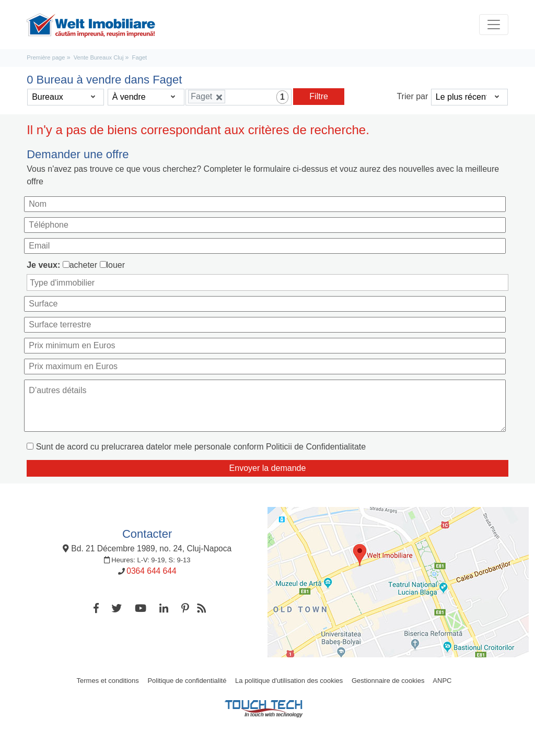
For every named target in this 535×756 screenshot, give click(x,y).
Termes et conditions (108, 681)
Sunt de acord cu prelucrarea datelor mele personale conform (201, 447)
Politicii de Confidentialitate (316, 447)
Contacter (147, 534)
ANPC (442, 681)
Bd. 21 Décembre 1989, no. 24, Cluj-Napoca (147, 548)
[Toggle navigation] (494, 25)
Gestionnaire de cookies (388, 681)
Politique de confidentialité (187, 681)
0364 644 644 (151, 571)
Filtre (319, 96)
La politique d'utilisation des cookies (289, 681)
